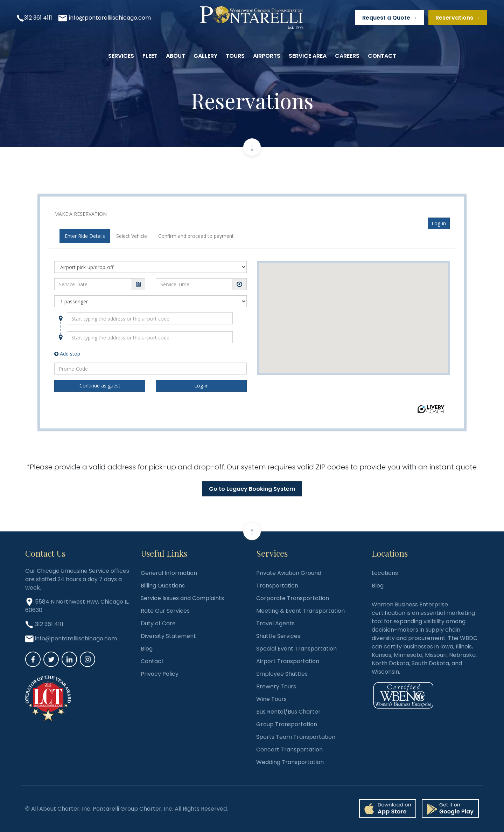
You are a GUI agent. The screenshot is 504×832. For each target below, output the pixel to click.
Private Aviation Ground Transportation (289, 579)
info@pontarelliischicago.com (110, 18)
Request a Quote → (390, 18)
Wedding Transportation (290, 762)
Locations (385, 573)
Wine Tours (271, 699)
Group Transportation (287, 724)
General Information (169, 573)
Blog (147, 649)
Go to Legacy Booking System (252, 489)
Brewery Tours (276, 686)
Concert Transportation (289, 750)
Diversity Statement (168, 636)
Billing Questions (163, 586)
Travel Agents (275, 623)
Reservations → (458, 18)
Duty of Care (158, 623)
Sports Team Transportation (296, 737)
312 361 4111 (38, 18)
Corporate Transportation (293, 598)
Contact (152, 661)
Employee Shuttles (282, 674)
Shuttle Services (278, 636)
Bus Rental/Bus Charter (288, 712)
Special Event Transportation (296, 649)
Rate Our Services (165, 611)
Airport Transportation (288, 661)
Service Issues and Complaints (182, 598)
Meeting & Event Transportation (300, 611)
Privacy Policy (160, 674)
